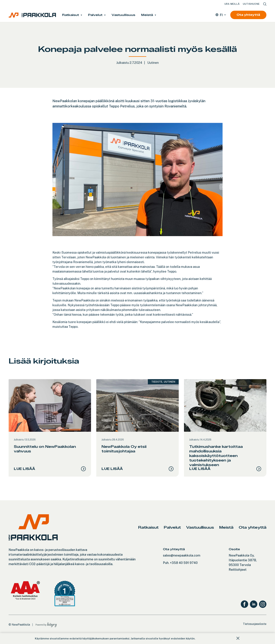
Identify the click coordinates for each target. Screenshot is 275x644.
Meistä (147, 15)
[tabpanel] (50, 431)
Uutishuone (251, 4)
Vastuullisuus (123, 15)
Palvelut (95, 15)
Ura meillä (232, 4)
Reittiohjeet (238, 575)
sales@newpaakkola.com (182, 561)
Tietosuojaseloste (255, 630)
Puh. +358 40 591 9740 (180, 569)
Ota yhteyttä (248, 15)
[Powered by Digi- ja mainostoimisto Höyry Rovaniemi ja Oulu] (46, 630)
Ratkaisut (71, 15)
